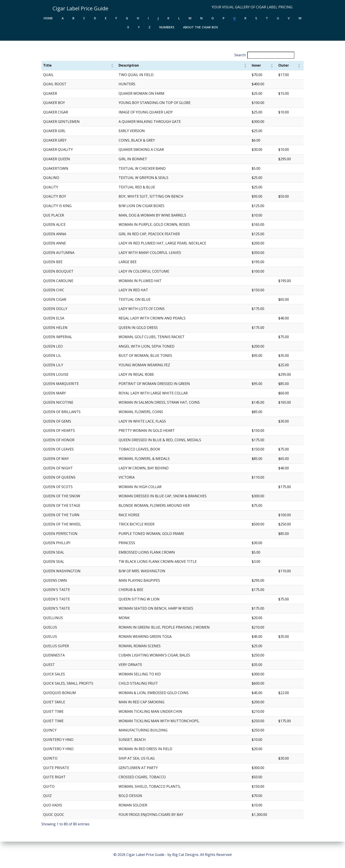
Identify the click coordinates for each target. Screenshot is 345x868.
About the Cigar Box (201, 26)
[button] (113, 66)
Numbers (167, 26)
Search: (238, 56)
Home (48, 17)
